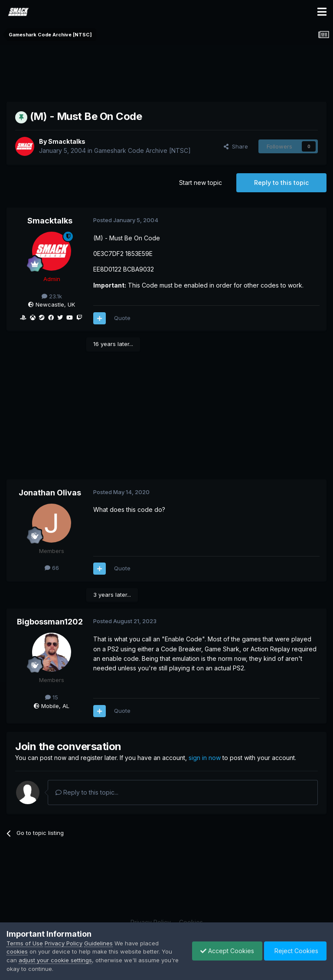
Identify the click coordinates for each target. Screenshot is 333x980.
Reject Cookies (295, 951)
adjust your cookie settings (55, 960)
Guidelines (98, 943)
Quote (122, 318)
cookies (17, 951)
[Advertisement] (166, 71)
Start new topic (201, 183)
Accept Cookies (225, 951)
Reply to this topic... (87, 792)
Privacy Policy (64, 943)
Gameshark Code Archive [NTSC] (142, 150)
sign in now (205, 758)
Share (236, 146)
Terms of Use (25, 943)
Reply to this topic (281, 183)
